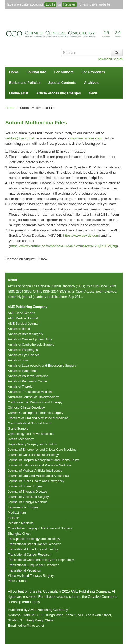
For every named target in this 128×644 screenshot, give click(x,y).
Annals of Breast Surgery (25, 334)
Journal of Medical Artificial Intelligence (35, 471)
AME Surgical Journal (23, 324)
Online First (19, 93)
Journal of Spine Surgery (25, 486)
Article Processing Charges (58, 93)
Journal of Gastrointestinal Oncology (33, 455)
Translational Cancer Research (30, 555)
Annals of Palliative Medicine (28, 376)
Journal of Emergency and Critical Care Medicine (42, 450)
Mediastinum (17, 513)
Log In (50, 4)
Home (14, 72)
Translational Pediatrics (24, 570)
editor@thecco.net (20, 138)
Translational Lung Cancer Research (34, 565)
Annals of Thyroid (20, 387)
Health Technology (21, 439)
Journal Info (36, 72)
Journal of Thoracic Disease (28, 492)
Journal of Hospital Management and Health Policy (43, 460)
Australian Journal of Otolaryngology (33, 397)
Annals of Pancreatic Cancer (28, 381)
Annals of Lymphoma (23, 371)
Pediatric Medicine (21, 523)
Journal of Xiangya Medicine (28, 502)
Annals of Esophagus (23, 350)
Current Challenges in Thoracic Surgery (36, 413)
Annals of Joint (18, 360)
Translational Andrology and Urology (33, 549)
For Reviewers (93, 72)
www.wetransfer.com (86, 138)
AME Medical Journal (23, 318)
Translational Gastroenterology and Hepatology (41, 560)
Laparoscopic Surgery (23, 507)
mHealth (14, 518)
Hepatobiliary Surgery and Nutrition (33, 444)
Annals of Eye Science (24, 355)
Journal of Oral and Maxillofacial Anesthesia (39, 476)
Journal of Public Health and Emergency (36, 481)
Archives (91, 83)
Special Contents (62, 83)
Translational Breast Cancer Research (35, 544)
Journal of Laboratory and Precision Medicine (40, 465)
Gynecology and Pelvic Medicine (31, 434)
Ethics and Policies (25, 83)
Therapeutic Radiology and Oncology (34, 539)
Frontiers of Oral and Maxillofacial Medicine (38, 418)
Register (69, 4)
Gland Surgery (18, 429)
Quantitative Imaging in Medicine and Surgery (40, 528)
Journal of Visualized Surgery (28, 497)
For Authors (64, 72)
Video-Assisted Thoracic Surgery (31, 576)
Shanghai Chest (19, 534)
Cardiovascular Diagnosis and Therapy (35, 402)
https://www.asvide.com (81, 235)
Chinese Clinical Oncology (26, 408)
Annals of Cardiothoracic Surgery (31, 345)
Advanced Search (110, 59)
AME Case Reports (21, 313)
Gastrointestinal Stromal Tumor (30, 423)
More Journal (17, 581)
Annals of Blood (19, 329)
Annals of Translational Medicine (31, 392)
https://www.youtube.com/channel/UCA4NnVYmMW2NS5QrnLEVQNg (63, 246)
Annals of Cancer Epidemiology (30, 339)
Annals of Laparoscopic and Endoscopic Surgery (42, 366)
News (93, 93)
